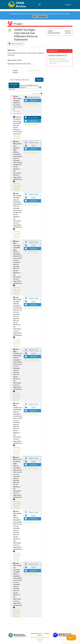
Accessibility (34, 637)
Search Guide (37, 93)
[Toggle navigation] (40, 5)
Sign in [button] (68, 5)
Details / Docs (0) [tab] (34, 72)
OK (35, 16)
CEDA (40, 641)
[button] (16, 44)
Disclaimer (41, 637)
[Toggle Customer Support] (71, 637)
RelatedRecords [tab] (15, 72)
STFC (43, 633)
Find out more (42, 16)
